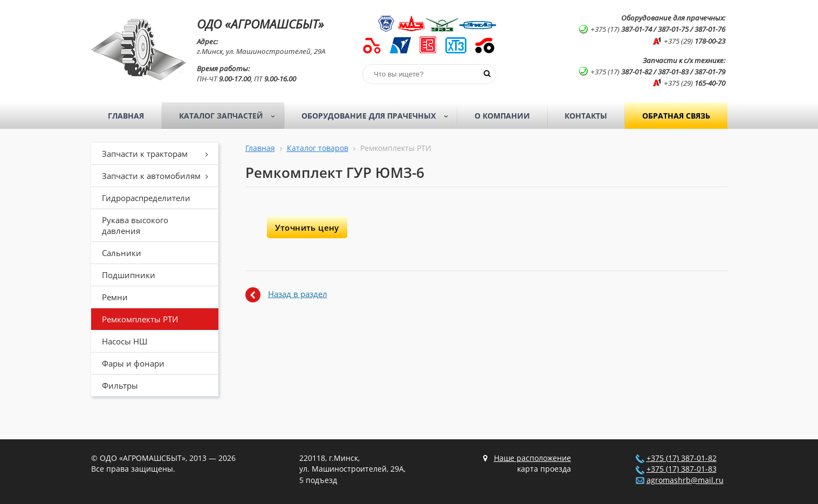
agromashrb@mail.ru (685, 480)
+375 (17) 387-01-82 (682, 458)
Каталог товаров (318, 148)
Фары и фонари (133, 363)
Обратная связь (676, 116)
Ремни (115, 297)
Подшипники (129, 275)
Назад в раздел (298, 294)
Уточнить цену (307, 227)
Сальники (122, 253)
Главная (126, 116)
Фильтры (120, 385)
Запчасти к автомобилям (159, 176)
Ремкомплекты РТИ (140, 319)
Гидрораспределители (146, 198)
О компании (502, 116)
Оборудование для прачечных (378, 116)
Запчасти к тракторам (159, 154)
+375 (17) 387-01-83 (682, 469)
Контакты (586, 116)
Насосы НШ (125, 341)
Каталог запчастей (231, 116)
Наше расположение (532, 458)
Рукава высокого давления (135, 225)
